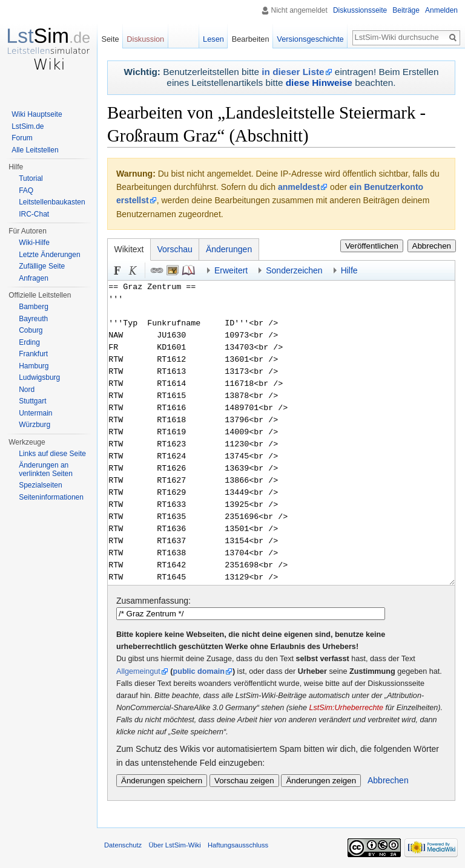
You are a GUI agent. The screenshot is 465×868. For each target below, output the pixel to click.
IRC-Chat (34, 214)
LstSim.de (28, 126)
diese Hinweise (319, 83)
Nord (27, 390)
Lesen (213, 39)
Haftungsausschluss (238, 845)
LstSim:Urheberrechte (346, 708)
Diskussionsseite (360, 10)
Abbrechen (432, 246)
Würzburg (35, 425)
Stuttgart (32, 401)
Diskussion (145, 39)
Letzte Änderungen (49, 255)
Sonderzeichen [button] (294, 270)
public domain (199, 671)
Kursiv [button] (133, 270)
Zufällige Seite (42, 266)
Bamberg (34, 307)
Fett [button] (117, 270)
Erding (29, 342)
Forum (22, 138)
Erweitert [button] (231, 270)
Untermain (35, 413)
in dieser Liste (293, 72)
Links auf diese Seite (52, 454)
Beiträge (406, 10)
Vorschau (175, 249)
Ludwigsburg (39, 377)
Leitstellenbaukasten (52, 202)
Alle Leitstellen (35, 150)
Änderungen (229, 249)
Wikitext (129, 249)
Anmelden (441, 10)
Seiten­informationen (51, 497)
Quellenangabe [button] (188, 270)
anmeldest (299, 187)
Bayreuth (33, 319)
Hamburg (34, 366)
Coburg (31, 330)
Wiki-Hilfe (34, 243)
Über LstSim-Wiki (174, 845)
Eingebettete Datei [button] (173, 270)
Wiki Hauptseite (37, 114)
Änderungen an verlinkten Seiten (46, 469)
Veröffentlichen (372, 246)
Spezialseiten (40, 485)
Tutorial (31, 178)
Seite (110, 39)
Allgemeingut (138, 671)
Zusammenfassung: (153, 601)
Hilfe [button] (349, 270)
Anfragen (34, 278)
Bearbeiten (251, 39)
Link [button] (157, 270)
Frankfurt (33, 354)
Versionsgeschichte (310, 39)
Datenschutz (123, 845)
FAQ (26, 191)
